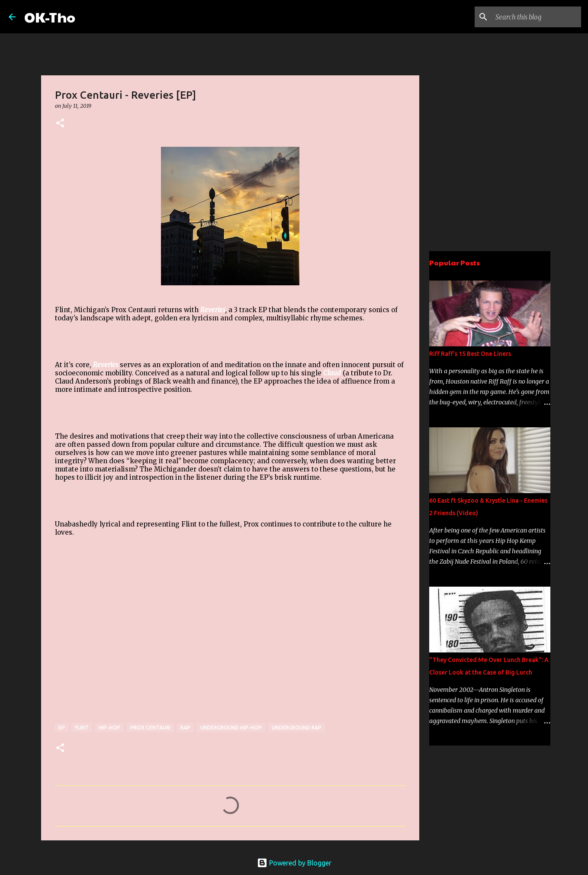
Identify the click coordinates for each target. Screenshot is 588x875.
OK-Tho (50, 17)
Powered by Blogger (294, 863)
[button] (60, 124)
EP (62, 728)
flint (82, 728)
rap (185, 728)
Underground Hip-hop (231, 728)
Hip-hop (109, 728)
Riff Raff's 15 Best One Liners (470, 354)
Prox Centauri (150, 728)
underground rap (297, 728)
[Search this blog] (536, 17)
